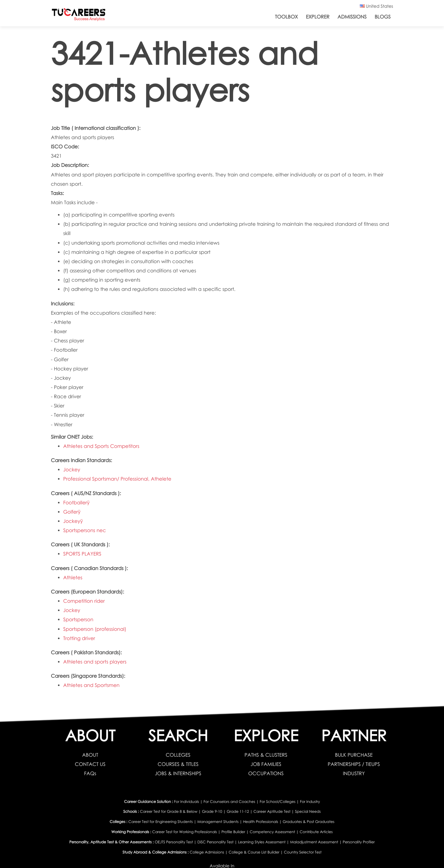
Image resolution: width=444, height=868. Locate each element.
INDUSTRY (354, 773)
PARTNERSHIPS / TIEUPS (354, 764)
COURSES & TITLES (178, 764)
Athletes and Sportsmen (91, 685)
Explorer (318, 17)
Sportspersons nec (84, 530)
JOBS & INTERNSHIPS (178, 773)
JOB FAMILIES (266, 764)
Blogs (383, 17)
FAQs (90, 773)
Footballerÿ (76, 503)
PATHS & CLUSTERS (266, 755)
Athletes (73, 578)
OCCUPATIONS (266, 773)
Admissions (352, 17)
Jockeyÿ (73, 521)
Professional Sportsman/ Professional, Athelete (117, 479)
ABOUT (90, 755)
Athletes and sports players (95, 662)
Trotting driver (79, 638)
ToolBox (286, 17)
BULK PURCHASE (354, 755)
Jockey (72, 470)
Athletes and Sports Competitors (101, 446)
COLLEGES (178, 755)
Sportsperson (78, 620)
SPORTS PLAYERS (82, 554)
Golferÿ (72, 512)
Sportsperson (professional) (95, 629)
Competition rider (84, 601)
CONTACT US (90, 764)
